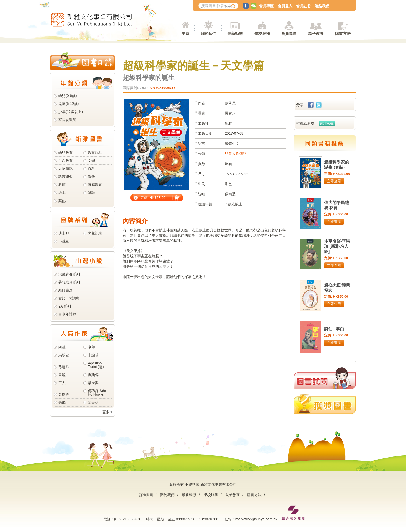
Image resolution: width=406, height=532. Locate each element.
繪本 (62, 193)
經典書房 (66, 290)
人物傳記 (66, 169)
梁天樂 (93, 383)
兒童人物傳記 (236, 154)
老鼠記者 (95, 233)
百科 (91, 169)
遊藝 (91, 177)
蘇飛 (62, 402)
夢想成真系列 (69, 282)
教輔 (62, 185)
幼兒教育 (66, 153)
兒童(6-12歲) (70, 104)
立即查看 (334, 181)
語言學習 (66, 177)
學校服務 (262, 33)
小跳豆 (64, 241)
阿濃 (62, 347)
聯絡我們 (322, 6)
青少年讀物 (67, 314)
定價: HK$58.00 (153, 198)
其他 (62, 201)
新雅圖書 (146, 495)
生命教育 (66, 161)
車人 (62, 383)
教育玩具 (95, 153)
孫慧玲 (64, 367)
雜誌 (91, 193)
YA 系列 (65, 306)
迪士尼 (64, 233)
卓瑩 (91, 347)
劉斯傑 (93, 375)
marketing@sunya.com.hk (256, 519)
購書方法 (254, 495)
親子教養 (233, 495)
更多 (106, 412)
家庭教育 (95, 185)
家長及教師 (67, 120)
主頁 (185, 33)
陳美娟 (93, 402)
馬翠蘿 (64, 355)
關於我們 (167, 495)
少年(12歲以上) (71, 112)
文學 (91, 161)
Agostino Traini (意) (96, 365)
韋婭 (62, 375)
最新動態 (189, 495)
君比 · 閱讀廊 (69, 298)
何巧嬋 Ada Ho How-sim (98, 393)
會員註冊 (303, 6)
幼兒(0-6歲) (68, 96)
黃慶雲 (64, 394)
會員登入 (285, 6)
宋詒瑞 (93, 355)
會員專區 (266, 6)
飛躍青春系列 (69, 274)
